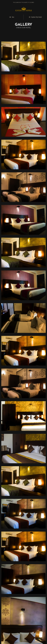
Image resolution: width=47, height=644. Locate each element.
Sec (12, 17)
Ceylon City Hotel (35, 17)
